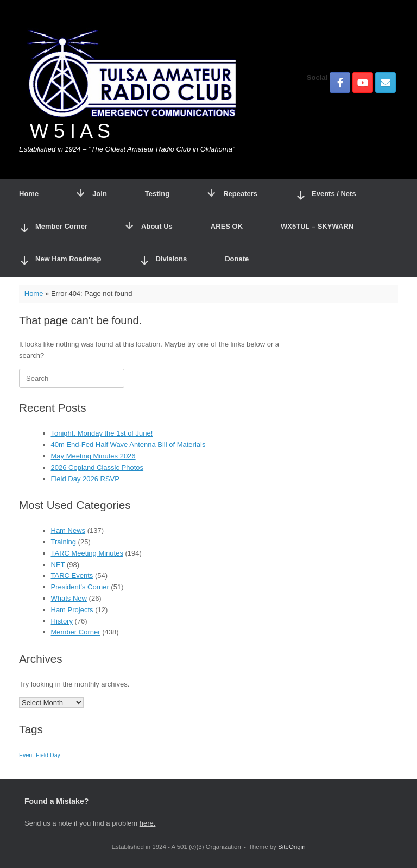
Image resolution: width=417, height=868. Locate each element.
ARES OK (227, 226)
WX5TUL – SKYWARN (317, 226)
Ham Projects (72, 610)
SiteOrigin (292, 847)
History (62, 621)
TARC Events (72, 575)
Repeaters (232, 194)
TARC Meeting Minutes (87, 553)
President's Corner (80, 587)
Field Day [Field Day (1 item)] (48, 755)
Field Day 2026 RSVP (85, 479)
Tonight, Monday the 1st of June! (102, 433)
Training (64, 542)
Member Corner (76, 632)
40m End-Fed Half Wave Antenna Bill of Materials (128, 445)
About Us (149, 226)
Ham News (68, 530)
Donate (237, 259)
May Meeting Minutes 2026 (93, 456)
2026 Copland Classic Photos (97, 467)
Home (29, 194)
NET (58, 565)
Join (92, 194)
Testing (157, 194)
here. (148, 823)
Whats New (69, 598)
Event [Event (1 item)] (26, 755)
